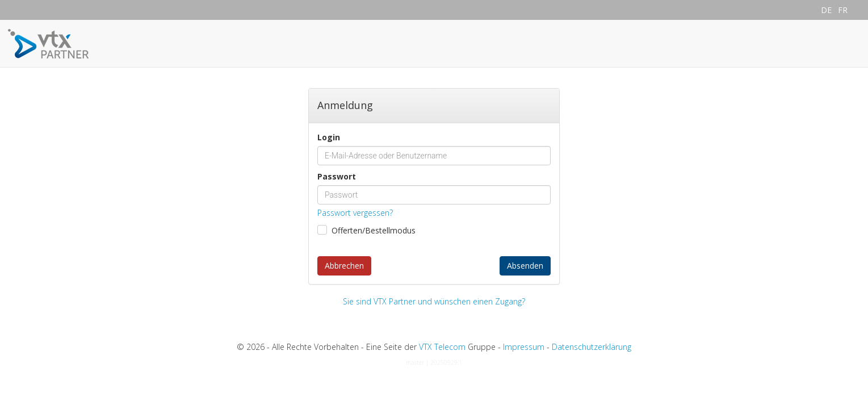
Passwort (337, 176)
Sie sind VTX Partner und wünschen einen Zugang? (434, 301)
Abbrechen (344, 266)
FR (843, 10)
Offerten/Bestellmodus (374, 230)
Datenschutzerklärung (592, 347)
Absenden (525, 266)
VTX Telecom (442, 347)
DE (826, 10)
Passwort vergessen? (355, 213)
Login (329, 137)
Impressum (524, 347)
